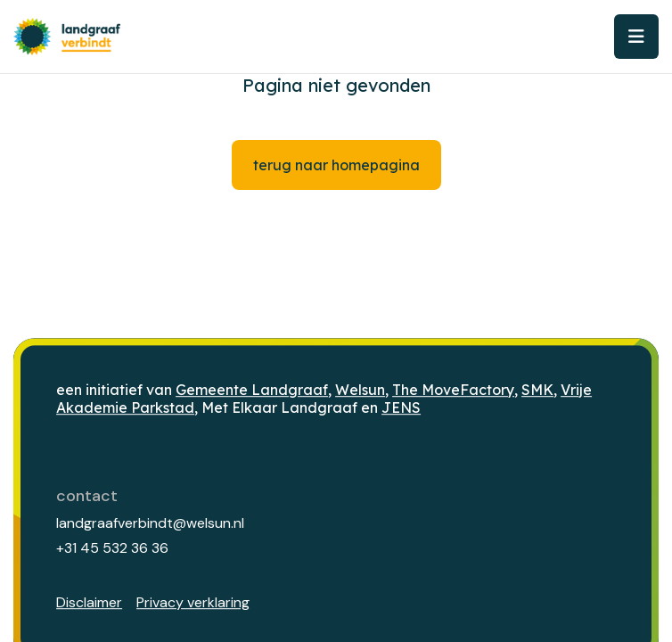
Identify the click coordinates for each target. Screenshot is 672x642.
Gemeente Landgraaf (252, 390)
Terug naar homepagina (336, 165)
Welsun (360, 390)
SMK (537, 390)
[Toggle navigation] (636, 37)
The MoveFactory (453, 390)
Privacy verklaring (193, 602)
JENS (401, 408)
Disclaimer (89, 602)
